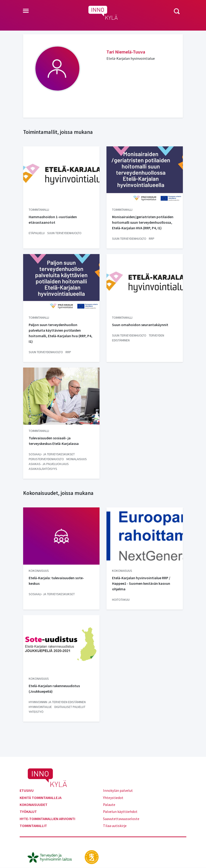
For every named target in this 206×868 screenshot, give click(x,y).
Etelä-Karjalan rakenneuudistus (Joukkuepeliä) (54, 689)
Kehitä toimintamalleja (41, 798)
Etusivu (27, 790)
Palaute (109, 805)
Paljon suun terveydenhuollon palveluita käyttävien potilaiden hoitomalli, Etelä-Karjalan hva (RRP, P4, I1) (61, 333)
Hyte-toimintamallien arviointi (47, 819)
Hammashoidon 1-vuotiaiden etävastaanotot (53, 220)
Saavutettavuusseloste (121, 819)
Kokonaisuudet (34, 805)
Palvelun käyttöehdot (120, 811)
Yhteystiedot (113, 798)
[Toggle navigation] (26, 11)
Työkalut (28, 811)
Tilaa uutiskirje (115, 826)
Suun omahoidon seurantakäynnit (140, 325)
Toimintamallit (33, 826)
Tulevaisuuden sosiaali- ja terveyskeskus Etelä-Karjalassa (54, 441)
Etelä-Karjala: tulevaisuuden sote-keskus (56, 581)
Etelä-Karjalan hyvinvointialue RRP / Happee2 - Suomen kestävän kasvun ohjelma (141, 583)
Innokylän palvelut (118, 790)
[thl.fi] (52, 857)
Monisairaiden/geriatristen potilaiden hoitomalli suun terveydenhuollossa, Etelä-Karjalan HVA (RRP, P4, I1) (143, 222)
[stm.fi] (92, 857)
